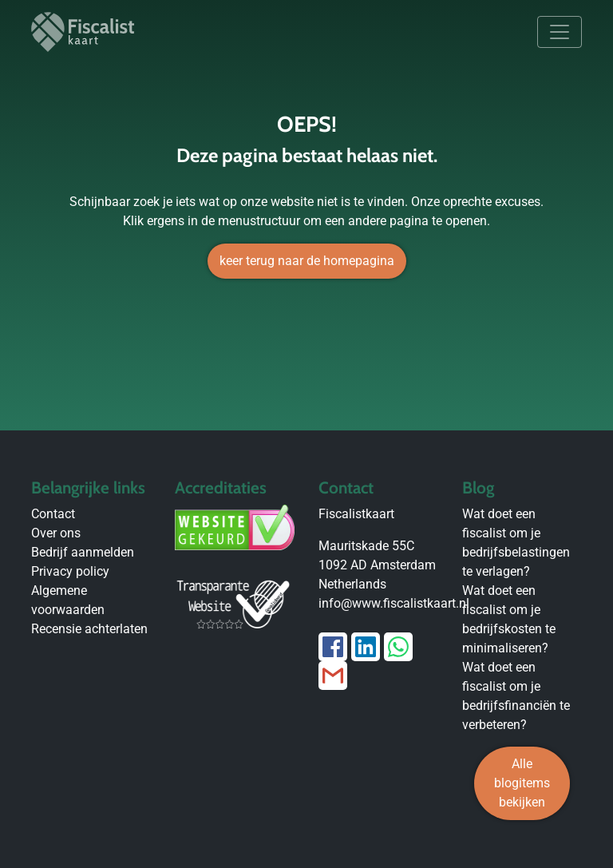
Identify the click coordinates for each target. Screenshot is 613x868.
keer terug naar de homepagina (307, 261)
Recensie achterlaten (89, 629)
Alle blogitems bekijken (522, 783)
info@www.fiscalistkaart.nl (394, 603)
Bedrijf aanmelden (83, 552)
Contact (53, 514)
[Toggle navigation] (560, 32)
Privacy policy (70, 571)
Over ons (56, 533)
